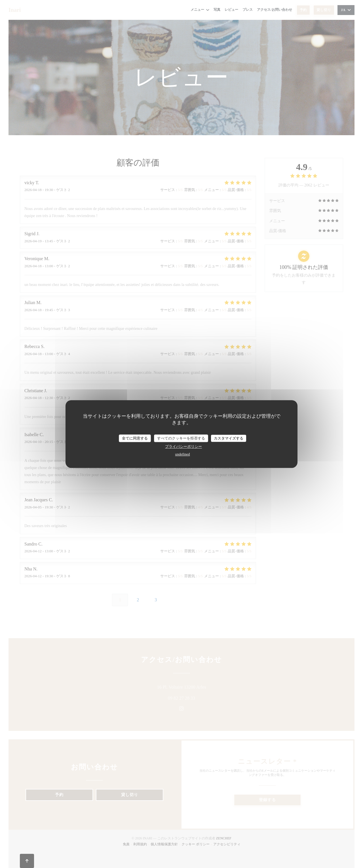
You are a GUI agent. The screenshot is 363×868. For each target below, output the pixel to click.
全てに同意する (135, 438)
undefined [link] (183, 454)
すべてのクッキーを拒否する (181, 438)
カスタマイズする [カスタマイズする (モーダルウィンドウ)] (229, 438)
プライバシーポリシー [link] (183, 446)
